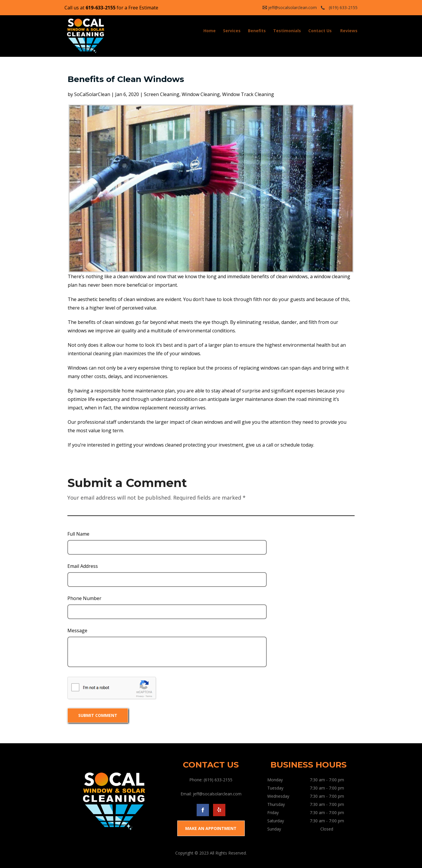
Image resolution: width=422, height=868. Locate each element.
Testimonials (287, 31)
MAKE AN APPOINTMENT (211, 828)
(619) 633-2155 (343, 7)
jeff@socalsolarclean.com (292, 7)
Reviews (349, 31)
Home (210, 31)
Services (232, 31)
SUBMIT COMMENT (98, 715)
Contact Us (320, 31)
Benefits (257, 31)
